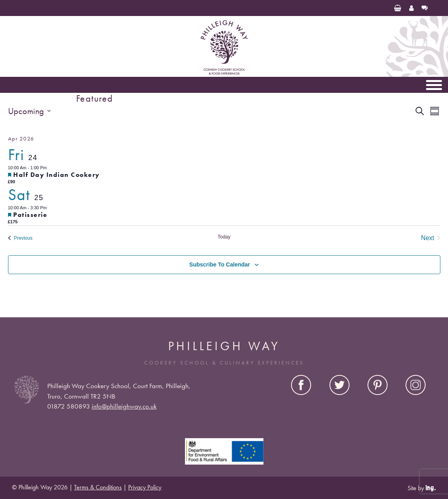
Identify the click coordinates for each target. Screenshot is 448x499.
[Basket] (398, 8)
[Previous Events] (20, 238)
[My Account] (411, 8)
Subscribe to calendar (220, 265)
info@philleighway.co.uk (124, 406)
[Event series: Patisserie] (51, 208)
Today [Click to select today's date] (224, 237)
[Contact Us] (425, 8)
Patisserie (30, 215)
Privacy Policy (145, 487)
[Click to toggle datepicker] (29, 111)
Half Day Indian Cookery (56, 175)
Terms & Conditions (98, 487)
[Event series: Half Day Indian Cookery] (51, 168)
